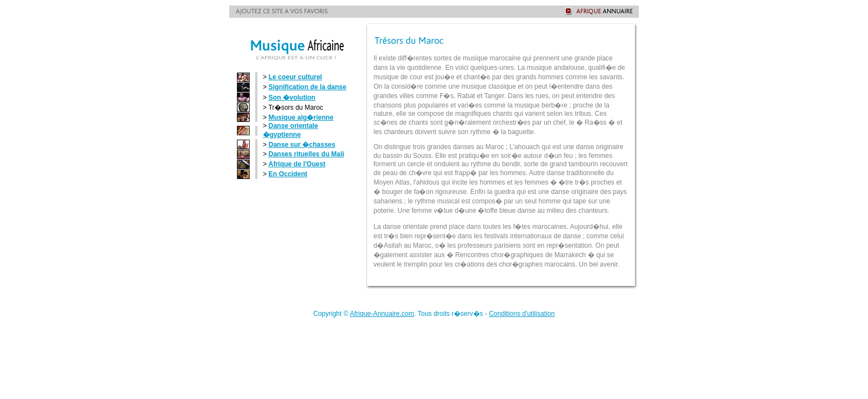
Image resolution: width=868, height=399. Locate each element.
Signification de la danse (308, 87)
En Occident (288, 174)
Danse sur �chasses (302, 145)
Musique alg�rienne (301, 117)
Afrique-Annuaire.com (382, 314)
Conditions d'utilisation (522, 314)
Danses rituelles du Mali (306, 154)
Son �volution (292, 98)
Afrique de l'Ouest (297, 164)
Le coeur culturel (295, 77)
